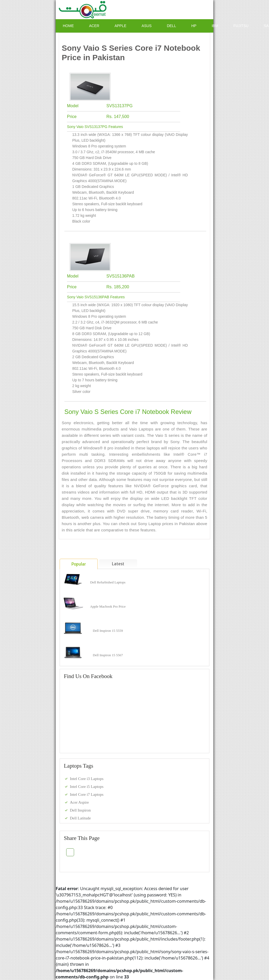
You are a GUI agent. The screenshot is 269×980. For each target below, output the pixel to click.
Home (68, 26)
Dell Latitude (80, 818)
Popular (79, 564)
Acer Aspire (79, 802)
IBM (215, 26)
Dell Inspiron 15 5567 (108, 655)
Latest (118, 564)
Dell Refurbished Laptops (108, 582)
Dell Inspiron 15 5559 (108, 631)
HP (194, 26)
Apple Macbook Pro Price (108, 606)
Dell (171, 26)
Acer (94, 26)
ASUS (147, 26)
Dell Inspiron (80, 810)
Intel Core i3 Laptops (87, 779)
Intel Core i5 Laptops (87, 787)
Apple (120, 26)
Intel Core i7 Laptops (87, 794)
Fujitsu (241, 26)
